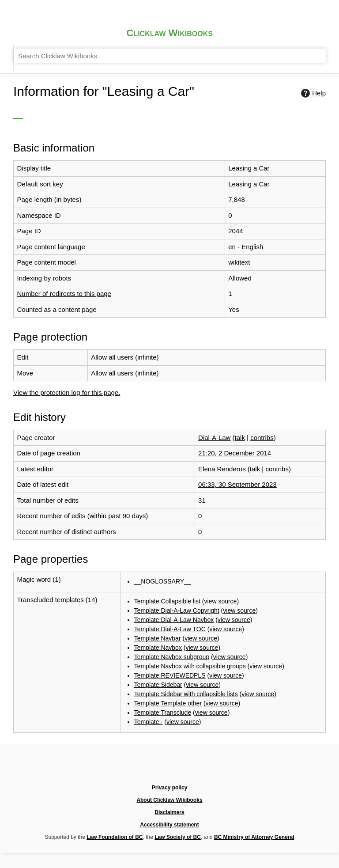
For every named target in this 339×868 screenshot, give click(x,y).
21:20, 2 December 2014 (265, 414)
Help (317, 109)
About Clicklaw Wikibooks (178, 810)
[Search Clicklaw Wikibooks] (260, 37)
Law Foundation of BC (178, 828)
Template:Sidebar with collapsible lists (236, 700)
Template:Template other (216, 723)
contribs (294, 399)
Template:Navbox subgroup (220, 642)
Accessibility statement (285, 810)
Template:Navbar (204, 618)
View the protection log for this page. (144, 360)
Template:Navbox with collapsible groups (241, 654)
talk (271, 399)
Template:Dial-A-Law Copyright (226, 582)
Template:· (194, 746)
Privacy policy (120, 810)
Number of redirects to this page (140, 271)
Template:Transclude (210, 735)
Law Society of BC (245, 828)
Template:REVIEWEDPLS (218, 676)
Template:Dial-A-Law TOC (218, 606)
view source (275, 570)
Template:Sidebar (205, 688)
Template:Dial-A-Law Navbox (223, 594)
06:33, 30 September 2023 (268, 453)
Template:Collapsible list (215, 570)
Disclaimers (234, 810)
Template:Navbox (205, 630)
